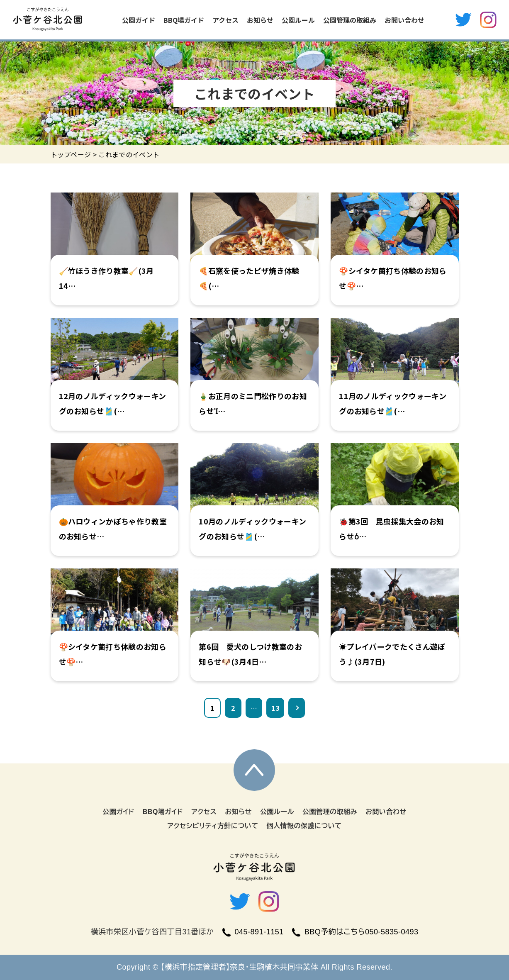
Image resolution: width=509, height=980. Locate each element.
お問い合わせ (404, 20)
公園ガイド (139, 20)
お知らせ (260, 20)
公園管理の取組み (350, 20)
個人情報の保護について (304, 826)
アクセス (225, 20)
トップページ (71, 154)
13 (275, 708)
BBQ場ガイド (184, 20)
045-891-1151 (253, 932)
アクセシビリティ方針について (213, 826)
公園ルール (298, 20)
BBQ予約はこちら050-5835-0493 (355, 932)
